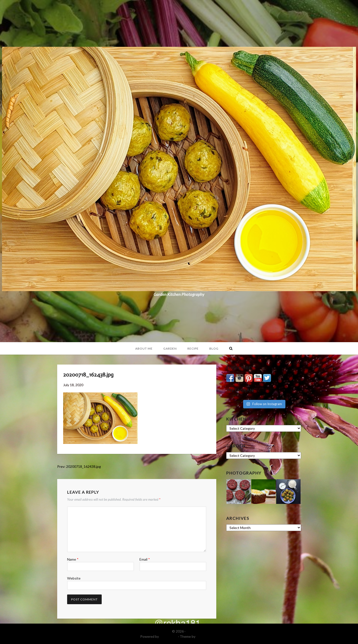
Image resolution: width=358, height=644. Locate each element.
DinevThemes (207, 636)
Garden (170, 349)
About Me (144, 349)
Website (74, 578)
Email (145, 559)
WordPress (168, 636)
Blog (214, 349)
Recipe (193, 349)
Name (73, 559)
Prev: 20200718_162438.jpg (79, 466)
